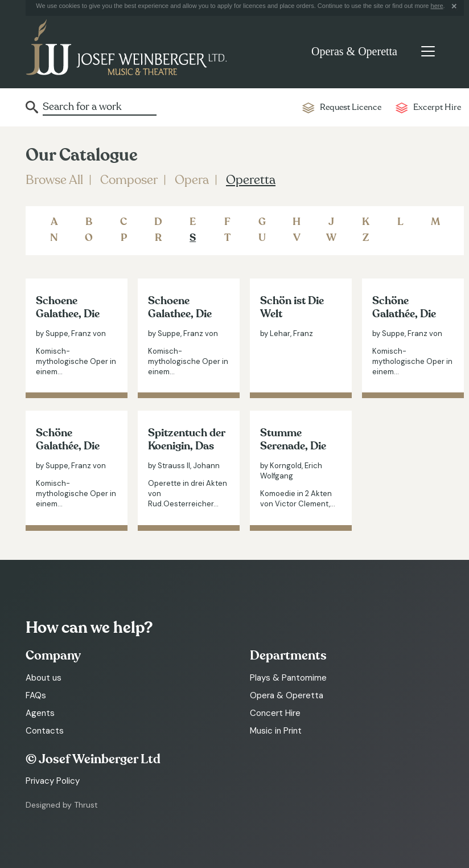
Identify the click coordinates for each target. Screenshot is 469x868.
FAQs (36, 695)
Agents (40, 713)
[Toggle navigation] (428, 51)
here (437, 6)
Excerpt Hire (437, 107)
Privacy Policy (53, 781)
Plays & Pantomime (288, 678)
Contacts (45, 731)
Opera (192, 180)
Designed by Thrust (62, 805)
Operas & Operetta (354, 51)
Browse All (54, 180)
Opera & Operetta (287, 695)
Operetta (251, 180)
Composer (129, 180)
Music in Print (276, 731)
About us (44, 678)
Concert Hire (275, 713)
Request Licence (351, 107)
